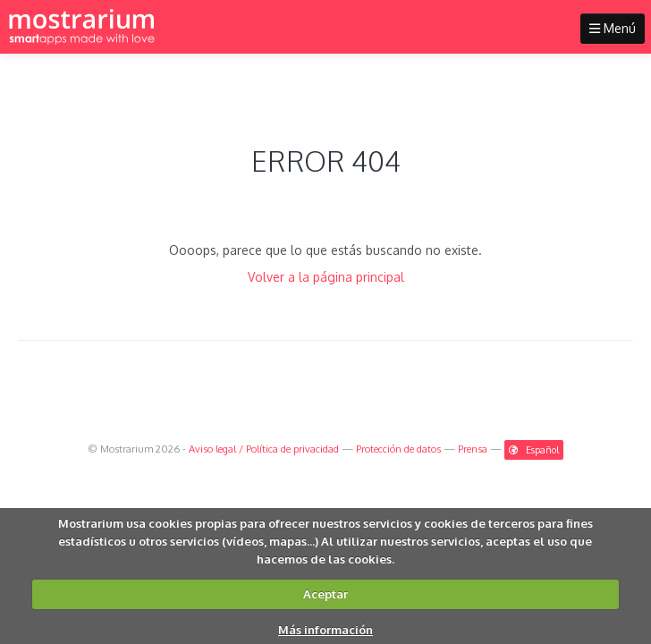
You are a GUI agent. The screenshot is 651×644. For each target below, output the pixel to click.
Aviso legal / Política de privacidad (264, 449)
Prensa (473, 449)
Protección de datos (398, 449)
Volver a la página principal (326, 277)
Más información (325, 630)
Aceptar (325, 594)
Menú (613, 28)
